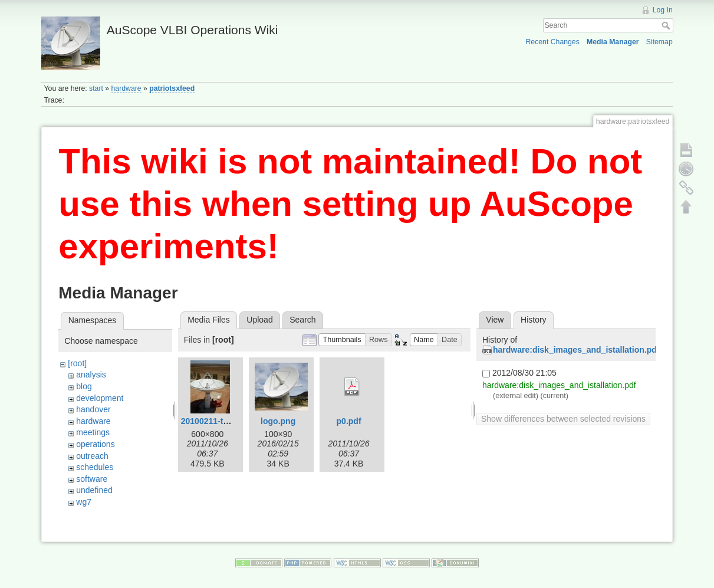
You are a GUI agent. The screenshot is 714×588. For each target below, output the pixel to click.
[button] (342, 340)
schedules (95, 467)
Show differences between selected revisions (563, 419)
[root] (77, 363)
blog (84, 386)
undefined (94, 490)
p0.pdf (349, 421)
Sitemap (659, 42)
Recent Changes (553, 42)
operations (95, 444)
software (92, 479)
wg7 (84, 502)
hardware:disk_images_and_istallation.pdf (576, 350)
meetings (93, 432)
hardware (126, 88)
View (495, 320)
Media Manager (613, 42)
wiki (83, 514)
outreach (92, 456)
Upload (259, 320)
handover (93, 409)
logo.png (278, 421)
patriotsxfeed (172, 88)
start (96, 88)
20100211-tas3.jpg (216, 421)
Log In (663, 10)
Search (667, 25)
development (100, 398)
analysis (91, 375)
